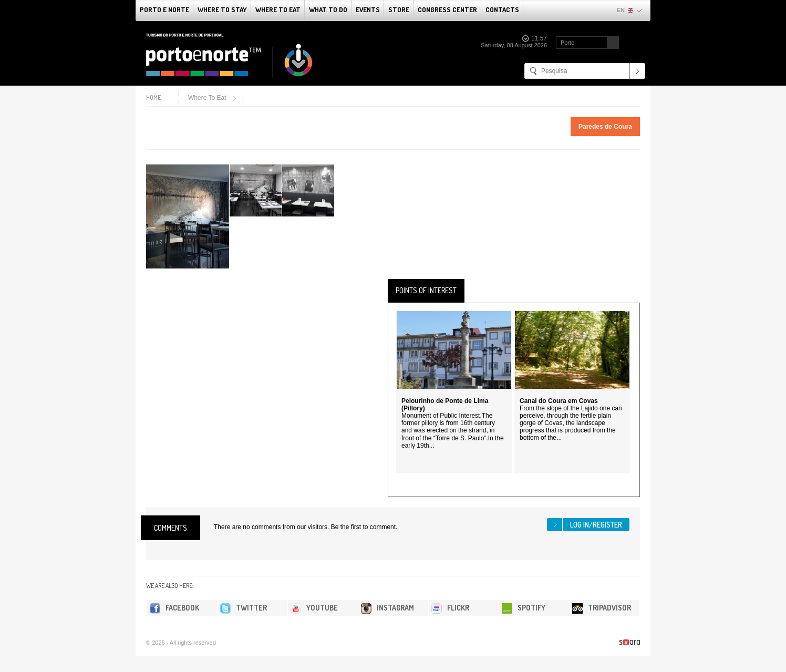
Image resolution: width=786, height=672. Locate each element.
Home (153, 97)
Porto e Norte (164, 9)
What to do (328, 9)
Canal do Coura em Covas (559, 401)
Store (399, 9)
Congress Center (447, 9)
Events (368, 9)
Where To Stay (222, 9)
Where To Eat (278, 9)
